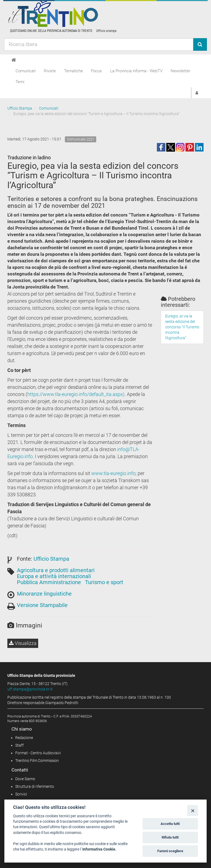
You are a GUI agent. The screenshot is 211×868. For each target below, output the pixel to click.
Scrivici (21, 794)
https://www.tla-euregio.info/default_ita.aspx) (76, 394)
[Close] (193, 810)
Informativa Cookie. (99, 849)
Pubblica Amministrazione (49, 582)
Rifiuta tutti (170, 837)
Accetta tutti (170, 824)
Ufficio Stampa (20, 108)
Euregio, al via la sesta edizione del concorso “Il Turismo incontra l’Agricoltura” (182, 327)
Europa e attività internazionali (54, 576)
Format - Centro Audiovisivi (38, 753)
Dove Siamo (25, 779)
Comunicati (26, 71)
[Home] (14, 60)
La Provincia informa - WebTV (136, 71)
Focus (97, 71)
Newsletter (180, 71)
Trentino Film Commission (37, 761)
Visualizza (23, 643)
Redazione (24, 738)
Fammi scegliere (170, 851)
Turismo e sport (104, 582)
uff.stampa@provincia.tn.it (30, 689)
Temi (20, 82)
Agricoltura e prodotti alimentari (56, 570)
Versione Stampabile (42, 605)
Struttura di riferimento (35, 786)
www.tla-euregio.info (113, 473)
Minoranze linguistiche (44, 594)
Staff (19, 745)
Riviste (50, 71)
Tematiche (73, 71)
